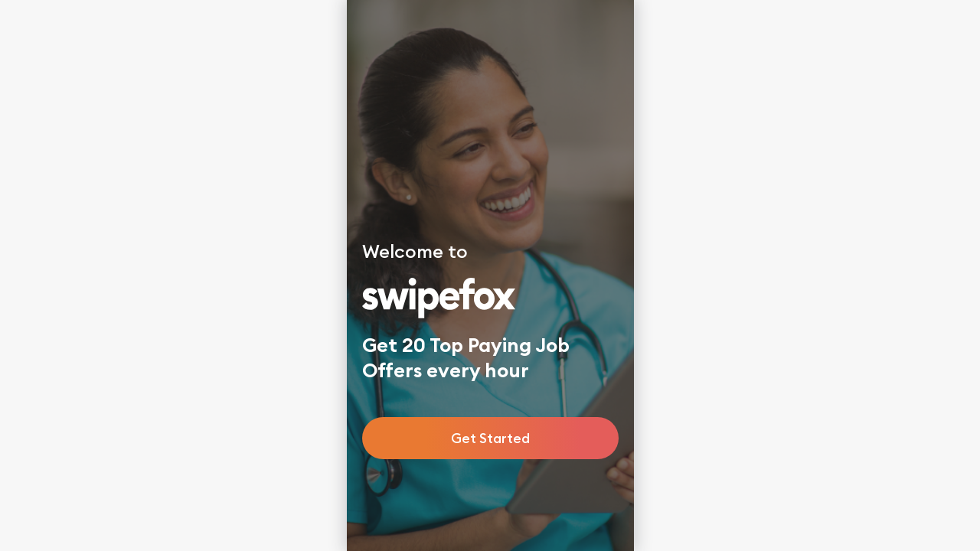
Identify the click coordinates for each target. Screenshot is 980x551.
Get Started (490, 438)
